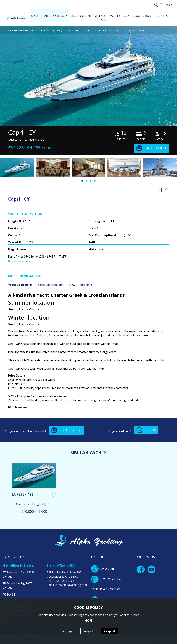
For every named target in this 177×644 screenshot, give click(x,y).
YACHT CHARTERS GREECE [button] (48, 16)
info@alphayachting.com (71, 585)
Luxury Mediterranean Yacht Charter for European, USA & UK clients (43, 30)
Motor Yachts (127, 30)
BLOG (136, 16)
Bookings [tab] (86, 285)
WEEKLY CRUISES (100, 18)
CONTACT (163, 16)
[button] (162, 4)
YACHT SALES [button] (118, 16)
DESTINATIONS (81, 16)
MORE (88, 620)
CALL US (146, 430)
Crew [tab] (72, 285)
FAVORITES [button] (103, 569)
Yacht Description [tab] (20, 285)
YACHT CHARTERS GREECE (100, 30)
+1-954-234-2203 (63, 581)
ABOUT (148, 16)
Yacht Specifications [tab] (51, 285)
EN (168, 5)
